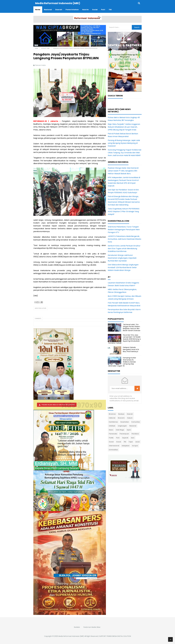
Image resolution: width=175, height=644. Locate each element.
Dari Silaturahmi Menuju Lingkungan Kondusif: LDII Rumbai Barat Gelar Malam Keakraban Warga (123, 267)
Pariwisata (113, 434)
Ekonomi (121, 418)
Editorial (112, 418)
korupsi (135, 446)
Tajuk (131, 442)
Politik (111, 438)
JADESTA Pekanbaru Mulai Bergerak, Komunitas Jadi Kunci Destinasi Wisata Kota (124, 239)
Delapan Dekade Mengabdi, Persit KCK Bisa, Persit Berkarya (131, 349)
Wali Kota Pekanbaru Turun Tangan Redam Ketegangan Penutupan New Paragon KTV (124, 229)
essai (138, 442)
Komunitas (136, 422)
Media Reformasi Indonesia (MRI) (71, 636)
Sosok (119, 442)
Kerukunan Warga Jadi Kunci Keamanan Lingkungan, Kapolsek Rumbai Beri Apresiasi (122, 258)
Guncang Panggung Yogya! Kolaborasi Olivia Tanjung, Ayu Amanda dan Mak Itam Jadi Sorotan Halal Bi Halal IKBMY (124, 152)
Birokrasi (112, 414)
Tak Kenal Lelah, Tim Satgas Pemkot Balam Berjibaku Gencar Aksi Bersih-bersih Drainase (132, 327)
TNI (125, 442)
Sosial (111, 442)
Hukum (130, 418)
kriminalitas (113, 450)
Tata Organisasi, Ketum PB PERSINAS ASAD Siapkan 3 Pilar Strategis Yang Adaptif (124, 211)
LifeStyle (112, 426)
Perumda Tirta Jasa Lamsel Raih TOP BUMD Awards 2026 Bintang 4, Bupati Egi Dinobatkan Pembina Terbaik (125, 339)
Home (36, 48)
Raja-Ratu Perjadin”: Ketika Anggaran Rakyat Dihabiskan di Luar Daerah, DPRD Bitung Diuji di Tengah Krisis (124, 127)
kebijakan (126, 446)
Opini (129, 430)
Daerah (130, 414)
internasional (114, 446)
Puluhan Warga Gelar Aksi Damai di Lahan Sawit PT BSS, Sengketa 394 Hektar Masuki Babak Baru (123, 171)
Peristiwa (135, 434)
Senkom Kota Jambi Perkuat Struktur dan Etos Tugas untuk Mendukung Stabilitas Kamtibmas (124, 248)
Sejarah (125, 438)
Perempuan (124, 434)
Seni (133, 438)
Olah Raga (120, 430)
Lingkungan (122, 426)
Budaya (121, 414)
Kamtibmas (113, 422)
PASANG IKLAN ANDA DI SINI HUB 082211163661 (58, 405)
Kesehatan (125, 422)
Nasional (133, 426)
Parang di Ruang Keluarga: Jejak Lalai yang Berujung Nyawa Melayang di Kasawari (124, 143)
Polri (118, 438)
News (111, 430)
